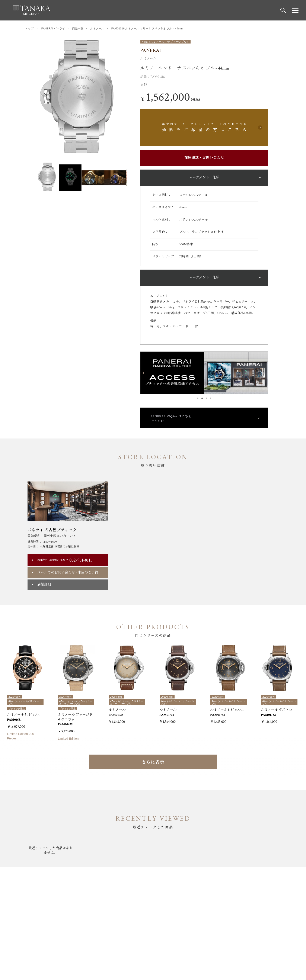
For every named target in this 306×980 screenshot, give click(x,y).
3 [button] (206, 398)
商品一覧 (78, 29)
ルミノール (97, 29)
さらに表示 (153, 767)
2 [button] (202, 398)
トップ (29, 29)
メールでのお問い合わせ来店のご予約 (68, 573)
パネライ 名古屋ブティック (52, 531)
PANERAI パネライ (53, 29)
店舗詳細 (44, 585)
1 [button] (198, 398)
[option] (83, 102)
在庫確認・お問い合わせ (204, 159)
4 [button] (211, 398)
